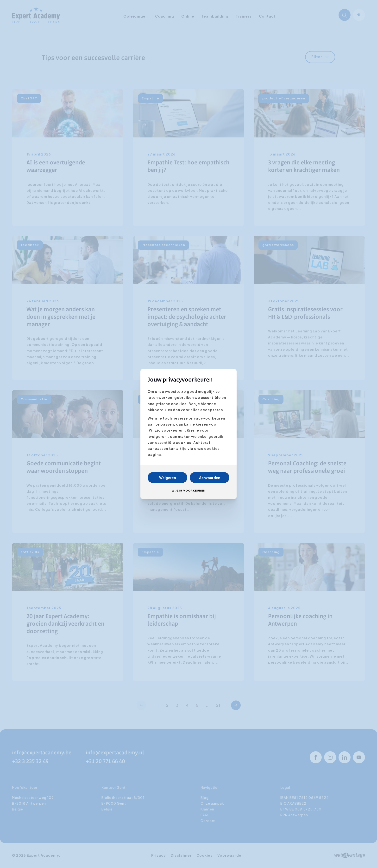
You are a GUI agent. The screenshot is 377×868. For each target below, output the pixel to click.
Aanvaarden (210, 478)
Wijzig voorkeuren (188, 490)
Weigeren (168, 478)
